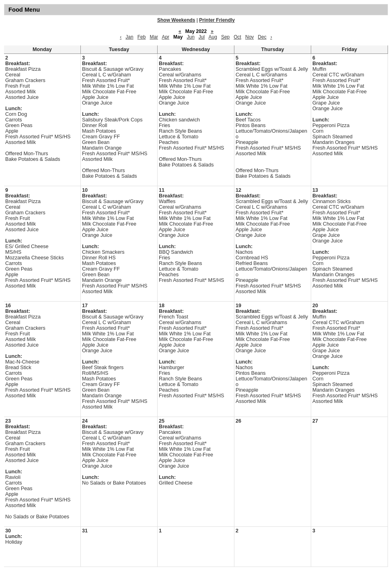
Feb (142, 37)
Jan (129, 37)
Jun (190, 37)
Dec (262, 37)
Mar (154, 37)
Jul (202, 37)
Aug (213, 37)
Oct (237, 37)
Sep (225, 37)
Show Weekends (176, 20)
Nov (249, 37)
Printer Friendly (217, 20)
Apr (165, 37)
